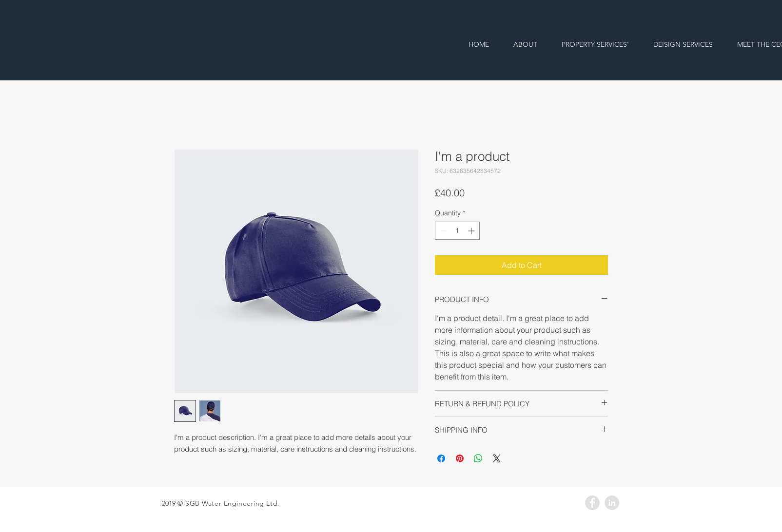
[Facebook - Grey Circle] (592, 503)
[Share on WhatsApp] (478, 458)
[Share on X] (497, 458)
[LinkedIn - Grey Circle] (612, 503)
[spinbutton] (457, 231)
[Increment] (472, 231)
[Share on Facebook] (441, 458)
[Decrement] (442, 231)
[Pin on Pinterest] (460, 458)
